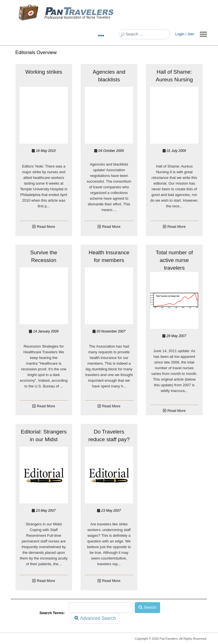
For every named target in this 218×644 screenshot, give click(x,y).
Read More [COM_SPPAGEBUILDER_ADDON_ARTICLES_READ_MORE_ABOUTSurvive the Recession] (46, 406)
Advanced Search (95, 618)
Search (147, 607)
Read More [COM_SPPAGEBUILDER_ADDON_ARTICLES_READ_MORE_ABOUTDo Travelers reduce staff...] (111, 581)
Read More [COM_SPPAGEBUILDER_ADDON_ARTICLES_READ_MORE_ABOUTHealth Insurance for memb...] (111, 406)
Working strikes (44, 72)
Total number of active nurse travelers (174, 260)
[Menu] (203, 34)
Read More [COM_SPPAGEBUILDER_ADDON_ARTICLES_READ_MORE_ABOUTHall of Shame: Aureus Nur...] (177, 227)
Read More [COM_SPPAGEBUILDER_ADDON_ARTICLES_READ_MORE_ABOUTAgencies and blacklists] (111, 227)
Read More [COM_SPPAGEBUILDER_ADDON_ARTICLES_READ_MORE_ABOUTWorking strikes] (46, 227)
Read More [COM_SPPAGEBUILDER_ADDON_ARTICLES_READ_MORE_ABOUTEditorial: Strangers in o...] (46, 581)
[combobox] (144, 34)
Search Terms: (52, 613)
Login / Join (185, 34)
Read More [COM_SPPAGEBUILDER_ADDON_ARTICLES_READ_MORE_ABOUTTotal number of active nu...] (177, 411)
